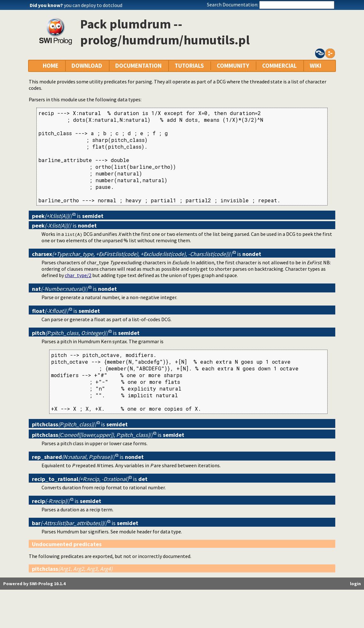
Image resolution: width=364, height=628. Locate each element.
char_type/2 (78, 275)
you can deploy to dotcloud (93, 5)
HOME (51, 66)
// (52, 216)
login (355, 584)
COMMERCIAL (279, 66)
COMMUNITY (233, 66)
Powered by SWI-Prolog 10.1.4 (34, 584)
